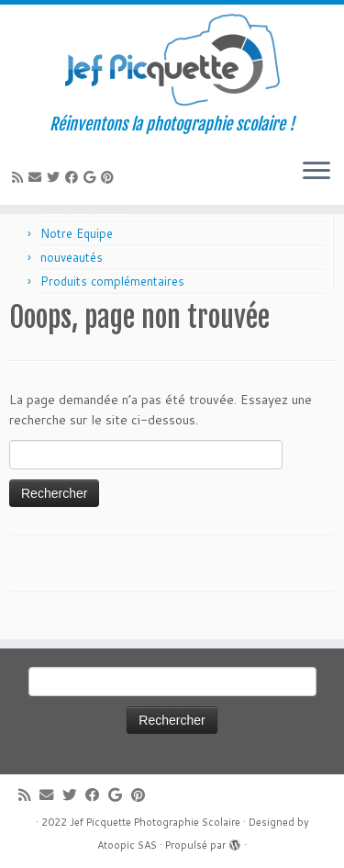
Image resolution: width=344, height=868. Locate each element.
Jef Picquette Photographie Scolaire (155, 822)
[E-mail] (38, 177)
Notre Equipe (77, 233)
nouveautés (72, 257)
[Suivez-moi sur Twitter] (56, 177)
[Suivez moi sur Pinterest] (110, 177)
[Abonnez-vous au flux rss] (20, 177)
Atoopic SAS (127, 845)
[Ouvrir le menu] (316, 172)
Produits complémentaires (112, 281)
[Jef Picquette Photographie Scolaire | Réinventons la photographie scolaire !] (172, 60)
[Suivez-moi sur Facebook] (74, 177)
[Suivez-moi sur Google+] (92, 177)
